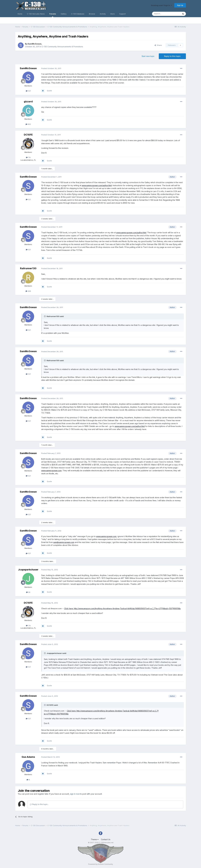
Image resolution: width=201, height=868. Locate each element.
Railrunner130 (28, 268)
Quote (49, 91)
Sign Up (180, 5)
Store (112, 14)
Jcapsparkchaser (28, 570)
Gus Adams (28, 757)
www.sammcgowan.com (51, 471)
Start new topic (148, 56)
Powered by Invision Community (101, 864)
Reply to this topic (172, 56)
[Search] (166, 14)
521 (28, 91)
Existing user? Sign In (162, 5)
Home (20, 14)
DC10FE (28, 135)
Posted (51, 68)
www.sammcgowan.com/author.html (97, 185)
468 (28, 291)
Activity (103, 14)
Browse (92, 14)
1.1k (28, 157)
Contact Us (106, 839)
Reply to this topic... (39, 804)
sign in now (75, 794)
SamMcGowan (35, 44)
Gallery (64, 14)
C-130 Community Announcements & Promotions (62, 47)
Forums (53, 15)
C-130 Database (78, 14)
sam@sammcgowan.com (64, 542)
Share (158, 45)
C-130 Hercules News (36, 14)
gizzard (28, 101)
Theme (95, 839)
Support (123, 14)
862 (28, 124)
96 (28, 592)
